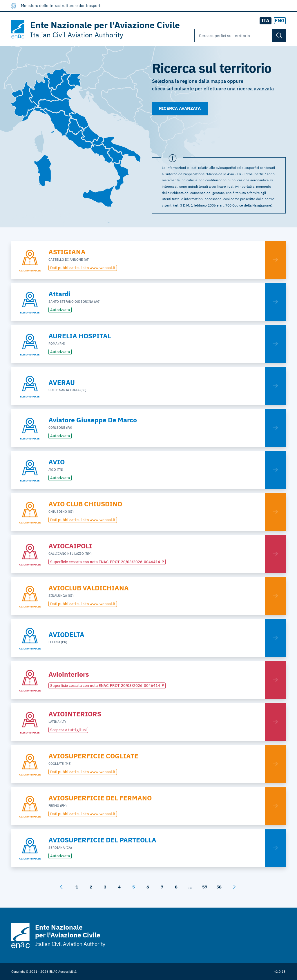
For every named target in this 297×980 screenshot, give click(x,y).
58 (219, 887)
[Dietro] (61, 887)
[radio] (280, 21)
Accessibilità (67, 971)
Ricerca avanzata (180, 108)
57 (205, 887)
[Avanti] (234, 887)
